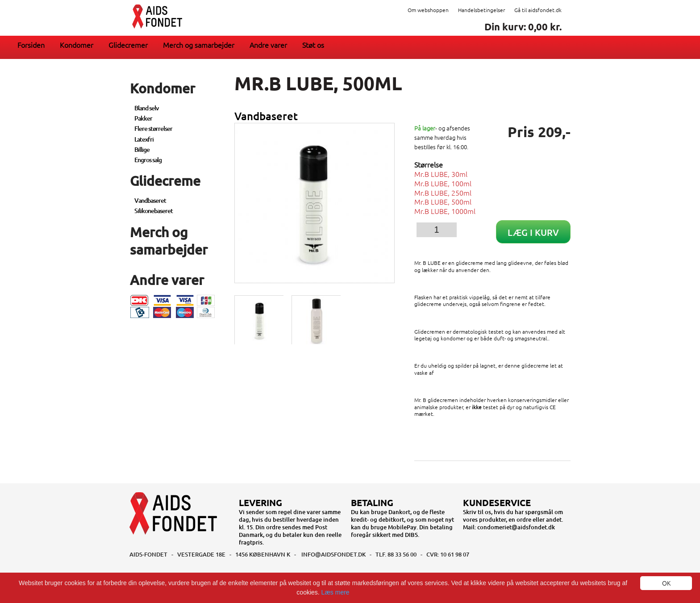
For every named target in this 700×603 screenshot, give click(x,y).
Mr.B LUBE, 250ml (443, 193)
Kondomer (77, 45)
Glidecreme (165, 180)
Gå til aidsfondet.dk (538, 10)
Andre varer (268, 45)
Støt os (313, 45)
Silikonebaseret (154, 211)
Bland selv (146, 108)
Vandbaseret (150, 200)
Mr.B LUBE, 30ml (441, 174)
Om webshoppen (428, 10)
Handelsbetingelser (481, 10)
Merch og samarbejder (199, 45)
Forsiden (31, 45)
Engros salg (148, 160)
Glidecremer (128, 45)
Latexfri (144, 139)
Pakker (143, 118)
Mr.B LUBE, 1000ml (445, 211)
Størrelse (429, 165)
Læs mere (335, 592)
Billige (142, 149)
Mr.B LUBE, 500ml (443, 201)
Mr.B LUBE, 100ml (443, 183)
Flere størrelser (153, 128)
